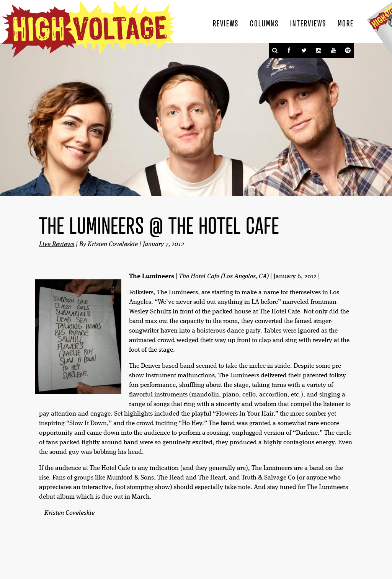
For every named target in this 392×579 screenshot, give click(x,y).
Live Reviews (57, 244)
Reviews (226, 23)
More (346, 23)
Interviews (308, 23)
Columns (264, 23)
